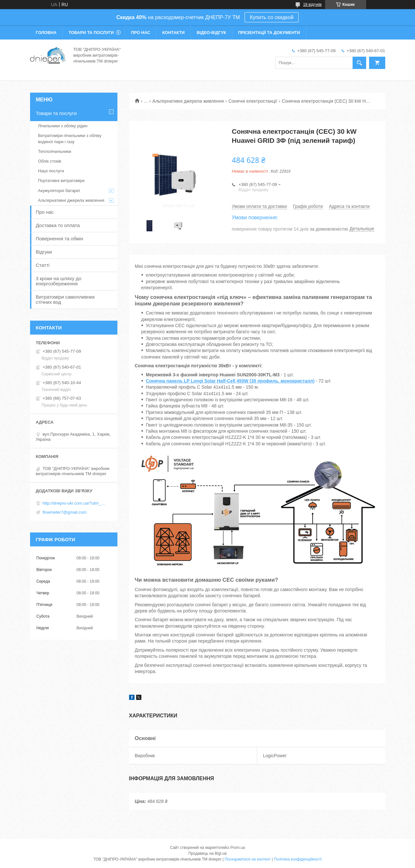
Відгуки (44, 252)
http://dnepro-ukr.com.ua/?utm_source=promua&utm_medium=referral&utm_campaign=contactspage (75, 503)
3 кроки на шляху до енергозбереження (59, 281)
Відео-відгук (211, 33)
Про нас (141, 33)
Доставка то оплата (58, 225)
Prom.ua (238, 848)
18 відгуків (312, 5)
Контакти (173, 33)
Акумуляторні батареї (59, 191)
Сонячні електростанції (253, 101)
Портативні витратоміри (61, 181)
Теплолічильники (55, 151)
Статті (43, 265)
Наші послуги (51, 171)
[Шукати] (359, 63)
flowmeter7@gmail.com (65, 512)
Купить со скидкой (272, 17)
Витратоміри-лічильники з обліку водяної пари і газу (70, 138)
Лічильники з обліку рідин (63, 126)
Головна (46, 33)
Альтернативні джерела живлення (188, 101)
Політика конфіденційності (298, 859)
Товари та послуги (91, 33)
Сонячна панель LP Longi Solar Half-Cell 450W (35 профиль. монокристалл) (230, 381)
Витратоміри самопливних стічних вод (66, 299)
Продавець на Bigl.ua (207, 853)
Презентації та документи (269, 33)
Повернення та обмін (60, 239)
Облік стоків (50, 161)
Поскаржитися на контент (247, 859)
